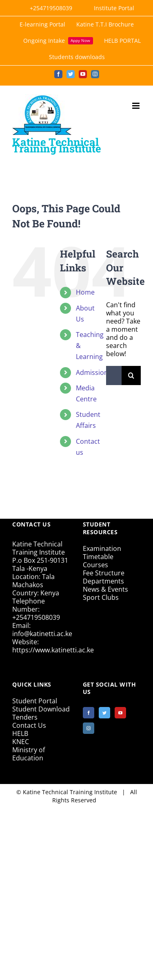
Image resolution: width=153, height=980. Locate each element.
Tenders (25, 717)
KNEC (21, 742)
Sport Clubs (101, 597)
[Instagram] (89, 728)
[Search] (131, 375)
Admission (92, 372)
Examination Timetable (102, 553)
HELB (20, 733)
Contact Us (29, 725)
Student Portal (35, 701)
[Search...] (114, 375)
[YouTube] (120, 713)
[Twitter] (104, 713)
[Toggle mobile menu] (136, 106)
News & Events (105, 589)
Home (85, 292)
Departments (103, 581)
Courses (95, 565)
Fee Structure (104, 573)
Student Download (41, 709)
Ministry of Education (29, 754)
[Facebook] (89, 713)
